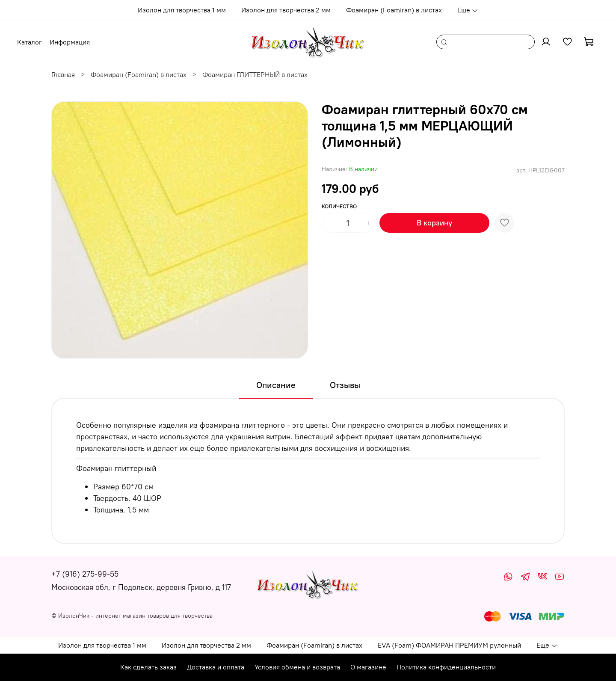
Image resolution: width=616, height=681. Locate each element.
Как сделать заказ (148, 667)
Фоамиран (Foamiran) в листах (394, 10)
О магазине (368, 667)
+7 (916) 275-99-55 (85, 574)
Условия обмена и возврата (297, 667)
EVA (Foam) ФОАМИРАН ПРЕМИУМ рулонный (449, 645)
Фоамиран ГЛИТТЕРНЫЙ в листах (255, 74)
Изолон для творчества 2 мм (286, 10)
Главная (63, 74)
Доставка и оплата (216, 667)
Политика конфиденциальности (446, 667)
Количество (339, 206)
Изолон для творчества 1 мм (182, 10)
